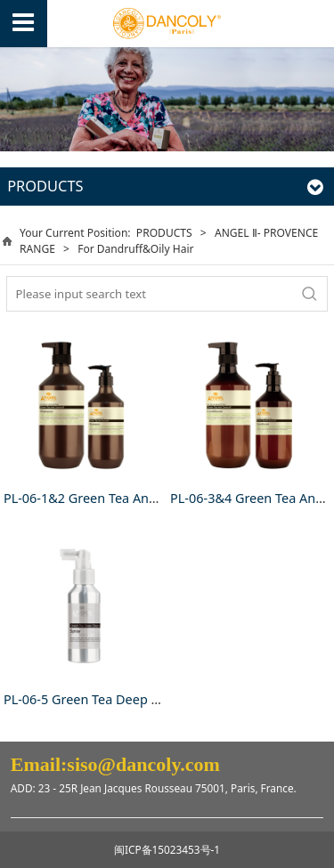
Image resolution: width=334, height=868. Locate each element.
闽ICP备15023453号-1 (167, 849)
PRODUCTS (164, 233)
